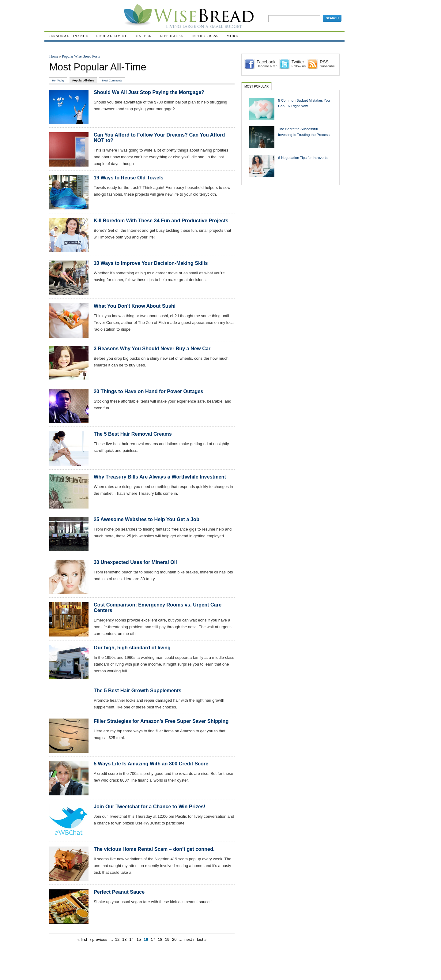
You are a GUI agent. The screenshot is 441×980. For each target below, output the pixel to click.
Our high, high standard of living (132, 648)
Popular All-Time (83, 81)
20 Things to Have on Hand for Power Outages (149, 391)
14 (131, 939)
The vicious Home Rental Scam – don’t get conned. (154, 849)
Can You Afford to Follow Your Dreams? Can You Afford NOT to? (159, 137)
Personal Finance (68, 36)
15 (139, 939)
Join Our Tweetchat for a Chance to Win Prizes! (149, 806)
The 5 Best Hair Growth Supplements (138, 690)
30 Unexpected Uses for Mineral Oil (135, 562)
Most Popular (256, 86)
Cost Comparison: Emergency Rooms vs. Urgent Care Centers (158, 607)
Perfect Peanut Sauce (119, 892)
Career (144, 36)
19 (167, 939)
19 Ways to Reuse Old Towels (129, 178)
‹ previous (98, 939)
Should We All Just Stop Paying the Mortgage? (149, 92)
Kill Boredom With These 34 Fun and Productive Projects (161, 220)
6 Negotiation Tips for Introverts (303, 158)
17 (153, 939)
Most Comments (112, 81)
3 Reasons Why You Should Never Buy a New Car (152, 348)
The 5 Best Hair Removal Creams (133, 434)
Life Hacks (172, 36)
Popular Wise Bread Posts (81, 56)
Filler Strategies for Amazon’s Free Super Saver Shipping (161, 721)
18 (160, 939)
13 (124, 939)
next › (189, 939)
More (232, 36)
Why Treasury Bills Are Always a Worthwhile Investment (160, 477)
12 (117, 939)
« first (82, 939)
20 (174, 939)
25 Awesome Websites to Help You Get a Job (147, 519)
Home (54, 56)
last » (202, 939)
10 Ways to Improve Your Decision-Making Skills (151, 263)
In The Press (205, 36)
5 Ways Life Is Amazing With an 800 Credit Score (151, 764)
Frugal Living (112, 36)
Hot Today (58, 81)
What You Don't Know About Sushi (135, 306)
